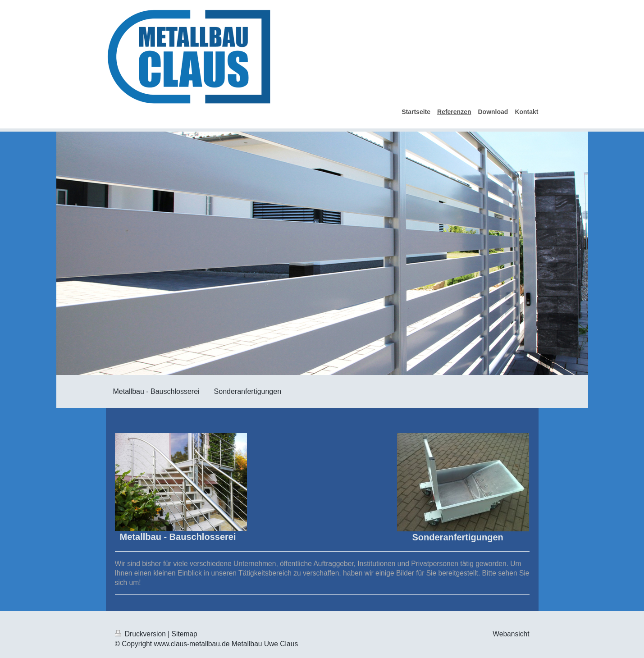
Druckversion (142, 634)
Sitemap (185, 634)
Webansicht (511, 634)
